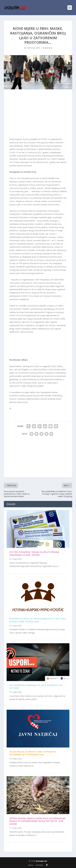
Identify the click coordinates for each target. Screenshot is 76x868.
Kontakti (39, 865)
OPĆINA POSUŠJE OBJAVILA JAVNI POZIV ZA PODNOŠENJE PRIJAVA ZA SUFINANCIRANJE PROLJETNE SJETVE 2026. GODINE (38, 821)
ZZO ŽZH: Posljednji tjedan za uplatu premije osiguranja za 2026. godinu (34, 553)
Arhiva (31, 865)
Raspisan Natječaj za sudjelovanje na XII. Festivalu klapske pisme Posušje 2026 (38, 620)
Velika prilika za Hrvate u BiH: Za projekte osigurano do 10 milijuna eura (33, 753)
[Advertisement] (38, 114)
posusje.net (42, 861)
